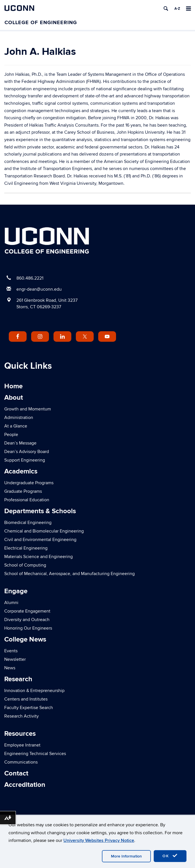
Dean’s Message (20, 443)
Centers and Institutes (26, 699)
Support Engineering (25, 460)
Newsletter (15, 659)
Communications (21, 762)
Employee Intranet (22, 745)
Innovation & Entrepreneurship (34, 691)
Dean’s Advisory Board (27, 452)
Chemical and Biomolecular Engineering (44, 531)
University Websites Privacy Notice (99, 840)
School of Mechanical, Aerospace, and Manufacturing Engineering (69, 574)
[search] (166, 9)
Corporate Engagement (27, 611)
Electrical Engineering (26, 548)
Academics (21, 471)
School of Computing (25, 565)
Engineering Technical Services (35, 754)
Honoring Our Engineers (28, 628)
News (10, 668)
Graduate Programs (23, 491)
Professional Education (27, 500)
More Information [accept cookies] (126, 856)
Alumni (11, 603)
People (11, 435)
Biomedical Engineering (28, 523)
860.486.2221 (30, 278)
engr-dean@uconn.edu (39, 289)
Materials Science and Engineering (38, 557)
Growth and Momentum (28, 409)
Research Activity (22, 716)
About (14, 398)
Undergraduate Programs (29, 483)
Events (11, 651)
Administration (19, 418)
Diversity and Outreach (27, 620)
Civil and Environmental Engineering (40, 540)
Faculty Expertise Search (29, 708)
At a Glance (16, 426)
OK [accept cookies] (170, 856)
